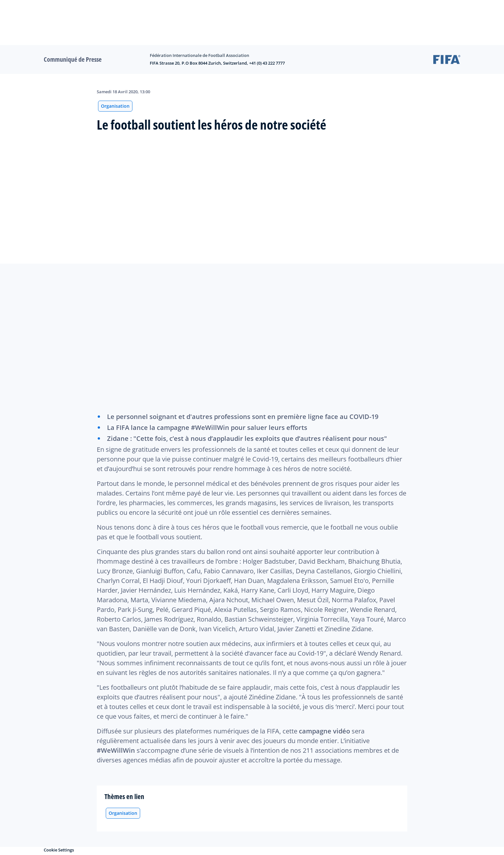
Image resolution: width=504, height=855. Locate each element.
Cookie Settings (59, 850)
